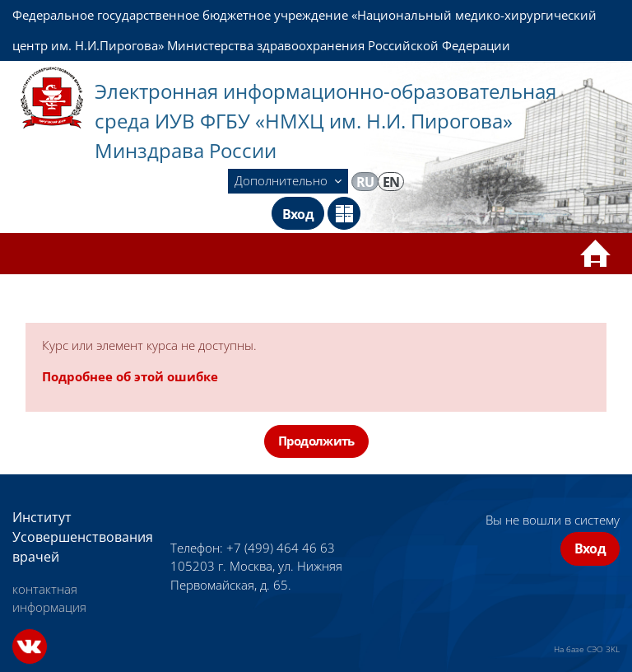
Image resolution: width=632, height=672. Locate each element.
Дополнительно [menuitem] (283, 180)
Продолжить (316, 441)
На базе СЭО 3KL (587, 649)
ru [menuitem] (365, 182)
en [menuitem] (391, 182)
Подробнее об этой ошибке (130, 376)
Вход (298, 214)
